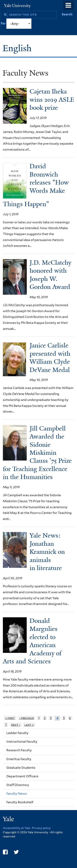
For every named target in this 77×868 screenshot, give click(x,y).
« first (10, 718)
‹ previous (27, 718)
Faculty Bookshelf (20, 802)
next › (16, 725)
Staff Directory (18, 785)
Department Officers (22, 776)
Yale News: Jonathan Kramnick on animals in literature (47, 552)
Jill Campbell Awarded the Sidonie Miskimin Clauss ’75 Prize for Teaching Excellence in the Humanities (37, 453)
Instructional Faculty (22, 742)
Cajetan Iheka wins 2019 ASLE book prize (52, 100)
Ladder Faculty (17, 733)
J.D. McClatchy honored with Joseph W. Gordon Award (50, 275)
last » (29, 725)
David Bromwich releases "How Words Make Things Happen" (36, 185)
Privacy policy (41, 828)
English (18, 48)
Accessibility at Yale (17, 828)
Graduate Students (21, 768)
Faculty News (17, 794)
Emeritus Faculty (19, 759)
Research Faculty (19, 750)
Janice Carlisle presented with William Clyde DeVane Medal (50, 358)
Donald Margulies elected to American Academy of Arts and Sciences (32, 641)
